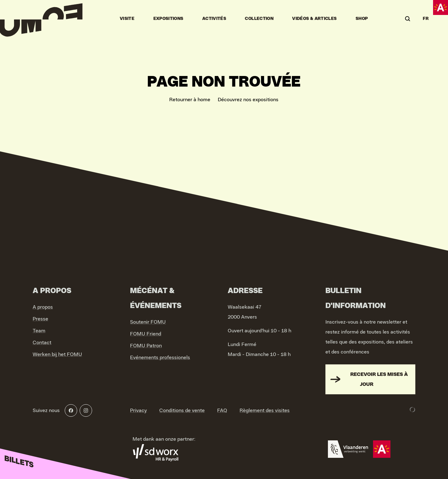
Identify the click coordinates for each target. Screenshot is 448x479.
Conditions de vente (182, 410)
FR (426, 19)
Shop (362, 19)
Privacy (138, 410)
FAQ (222, 410)
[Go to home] (41, 19)
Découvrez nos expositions (248, 100)
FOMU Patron (146, 346)
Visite (127, 19)
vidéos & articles (314, 19)
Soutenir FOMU (148, 322)
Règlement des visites (265, 410)
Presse (40, 319)
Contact (42, 343)
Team (39, 331)
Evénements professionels (160, 358)
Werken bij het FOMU (57, 354)
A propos (43, 307)
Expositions (168, 19)
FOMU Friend (146, 334)
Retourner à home (190, 100)
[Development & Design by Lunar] (413, 410)
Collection (259, 19)
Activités (214, 19)
